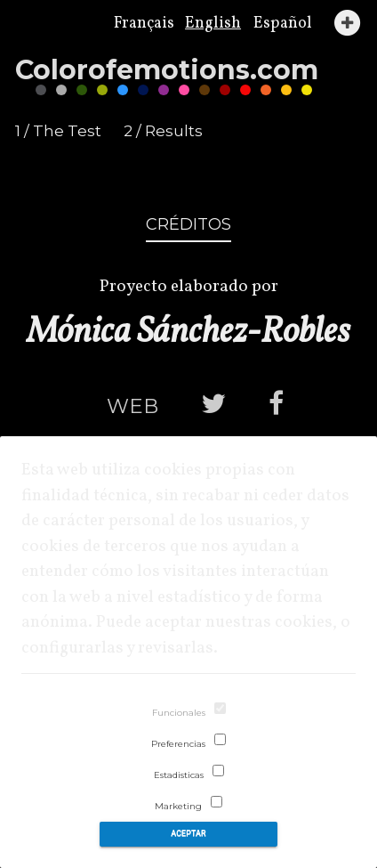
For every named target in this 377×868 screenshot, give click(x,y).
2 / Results (163, 131)
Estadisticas (179, 775)
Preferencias (178, 744)
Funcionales (179, 713)
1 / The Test (58, 131)
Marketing (178, 806)
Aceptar (188, 833)
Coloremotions (167, 70)
